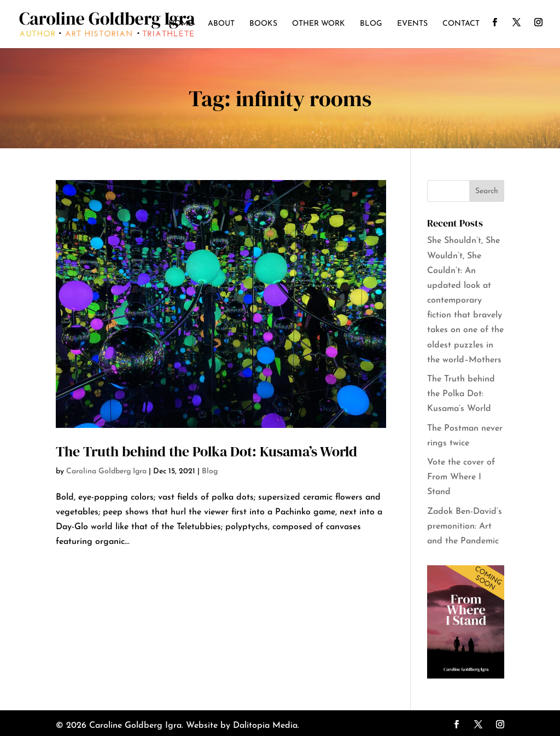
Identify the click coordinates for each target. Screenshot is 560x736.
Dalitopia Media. (266, 726)
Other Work (319, 24)
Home (181, 24)
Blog (371, 24)
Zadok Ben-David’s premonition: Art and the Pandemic (465, 526)
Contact (461, 24)
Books (263, 24)
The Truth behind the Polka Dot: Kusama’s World (206, 451)
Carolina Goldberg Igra (106, 471)
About (221, 24)
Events (412, 24)
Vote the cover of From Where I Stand (461, 477)
